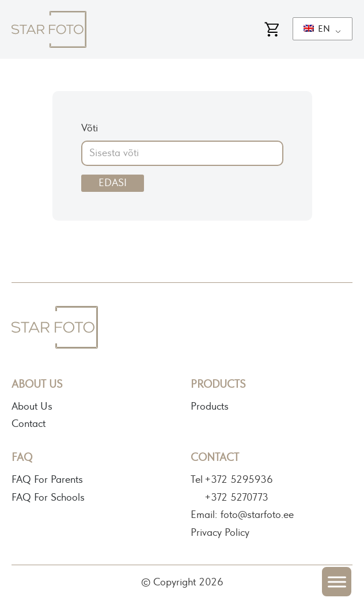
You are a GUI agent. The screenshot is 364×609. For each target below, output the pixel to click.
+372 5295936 (239, 480)
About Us (32, 407)
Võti (90, 128)
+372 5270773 (236, 498)
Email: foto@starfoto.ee (242, 515)
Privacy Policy (220, 533)
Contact (29, 424)
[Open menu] (337, 582)
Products (210, 407)
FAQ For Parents (47, 480)
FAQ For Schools (48, 498)
